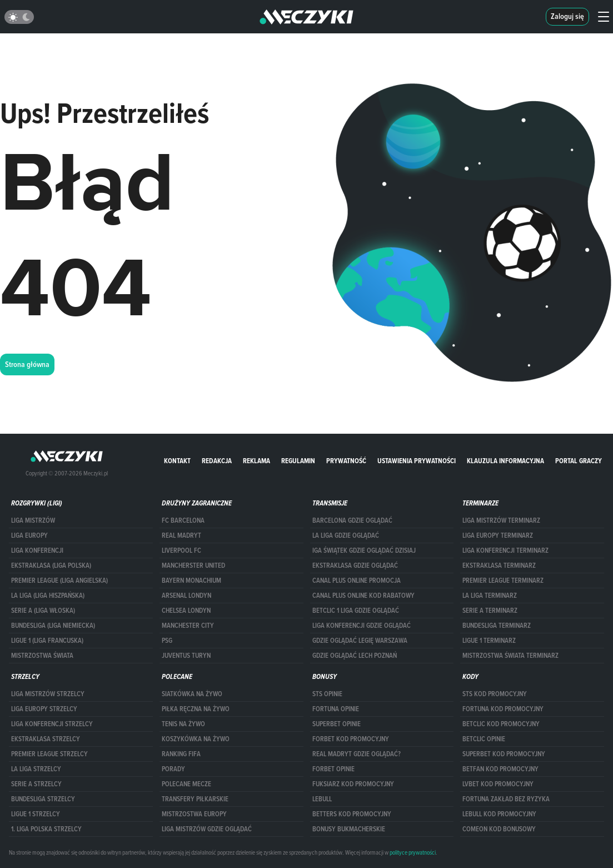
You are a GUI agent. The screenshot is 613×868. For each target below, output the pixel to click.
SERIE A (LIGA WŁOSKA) (43, 611)
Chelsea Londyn (186, 611)
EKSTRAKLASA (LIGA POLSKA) (51, 566)
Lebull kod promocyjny (499, 814)
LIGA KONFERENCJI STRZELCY (52, 724)
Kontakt (177, 461)
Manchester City (188, 626)
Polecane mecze (186, 784)
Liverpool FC (181, 550)
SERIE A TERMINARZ (490, 611)
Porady (173, 769)
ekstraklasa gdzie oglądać (355, 566)
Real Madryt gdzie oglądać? (357, 754)
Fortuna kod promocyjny (503, 709)
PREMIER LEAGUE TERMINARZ (503, 581)
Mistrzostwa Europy (194, 814)
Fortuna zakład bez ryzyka (506, 799)
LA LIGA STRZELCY (36, 769)
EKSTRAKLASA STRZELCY (46, 739)
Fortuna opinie (336, 709)
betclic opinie (484, 739)
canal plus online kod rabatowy (363, 596)
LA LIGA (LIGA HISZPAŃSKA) (48, 596)
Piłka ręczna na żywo (196, 709)
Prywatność (346, 461)
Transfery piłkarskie (195, 799)
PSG (167, 641)
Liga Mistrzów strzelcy (48, 694)
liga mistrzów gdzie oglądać (207, 829)
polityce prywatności (413, 852)
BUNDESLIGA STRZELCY (43, 799)
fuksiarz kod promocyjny (353, 784)
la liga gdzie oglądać (346, 535)
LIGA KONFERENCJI (37, 550)
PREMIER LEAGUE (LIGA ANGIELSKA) (59, 581)
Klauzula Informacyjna (505, 461)
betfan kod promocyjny (500, 769)
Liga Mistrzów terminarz (501, 520)
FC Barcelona (183, 520)
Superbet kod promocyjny (504, 754)
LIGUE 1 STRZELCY (36, 814)
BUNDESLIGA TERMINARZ (497, 626)
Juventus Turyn (186, 656)
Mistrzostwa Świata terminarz (510, 656)
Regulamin (298, 461)
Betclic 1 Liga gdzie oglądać (356, 611)
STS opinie (327, 694)
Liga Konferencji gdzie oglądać (362, 626)
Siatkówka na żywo (192, 694)
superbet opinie (337, 724)
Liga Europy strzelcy (44, 709)
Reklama (256, 461)
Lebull (322, 799)
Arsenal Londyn (186, 596)
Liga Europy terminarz (498, 535)
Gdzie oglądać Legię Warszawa (360, 641)
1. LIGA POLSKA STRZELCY (46, 829)
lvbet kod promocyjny (498, 784)
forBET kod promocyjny (351, 739)
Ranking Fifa (181, 754)
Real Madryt (181, 535)
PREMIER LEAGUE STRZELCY (49, 754)
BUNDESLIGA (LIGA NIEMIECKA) (53, 626)
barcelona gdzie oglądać (352, 520)
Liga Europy (29, 535)
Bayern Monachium (191, 581)
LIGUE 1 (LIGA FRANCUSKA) (47, 641)
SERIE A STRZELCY (36, 784)
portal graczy (579, 461)
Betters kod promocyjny (352, 814)
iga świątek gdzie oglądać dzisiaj (364, 550)
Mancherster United (193, 566)
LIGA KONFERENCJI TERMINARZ (505, 550)
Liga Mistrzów (33, 520)
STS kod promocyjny (495, 694)
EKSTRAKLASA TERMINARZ (499, 566)
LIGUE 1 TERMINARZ (489, 641)
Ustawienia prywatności (417, 461)
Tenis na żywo (183, 724)
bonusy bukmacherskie (349, 829)
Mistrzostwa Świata (42, 656)
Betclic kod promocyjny (501, 724)
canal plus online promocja (357, 581)
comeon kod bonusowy (499, 829)
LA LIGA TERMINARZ (490, 596)
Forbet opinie (333, 769)
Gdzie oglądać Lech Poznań (355, 656)
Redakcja (217, 461)
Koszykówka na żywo (196, 739)
